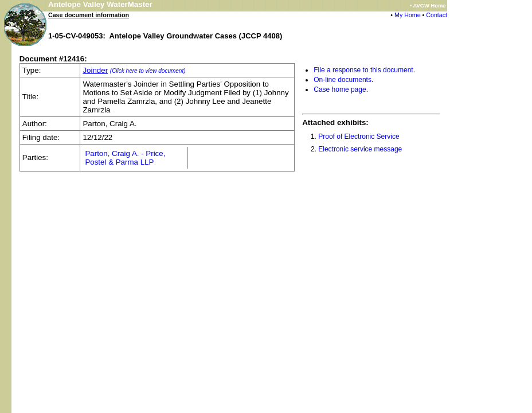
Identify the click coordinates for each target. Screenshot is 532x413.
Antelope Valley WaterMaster (100, 4)
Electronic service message (360, 149)
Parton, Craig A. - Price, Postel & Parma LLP (125, 158)
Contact (437, 15)
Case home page (340, 89)
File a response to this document (363, 70)
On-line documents (343, 80)
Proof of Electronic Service (359, 137)
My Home (408, 15)
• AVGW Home (428, 6)
